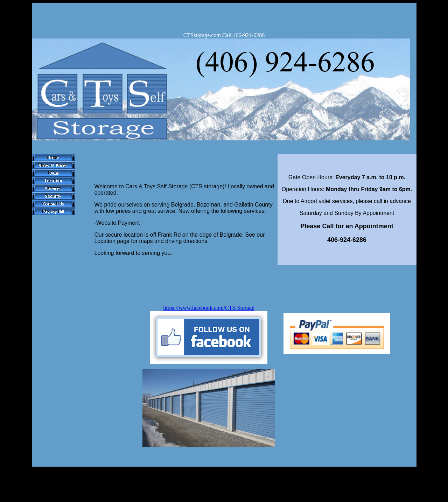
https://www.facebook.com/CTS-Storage (209, 308)
